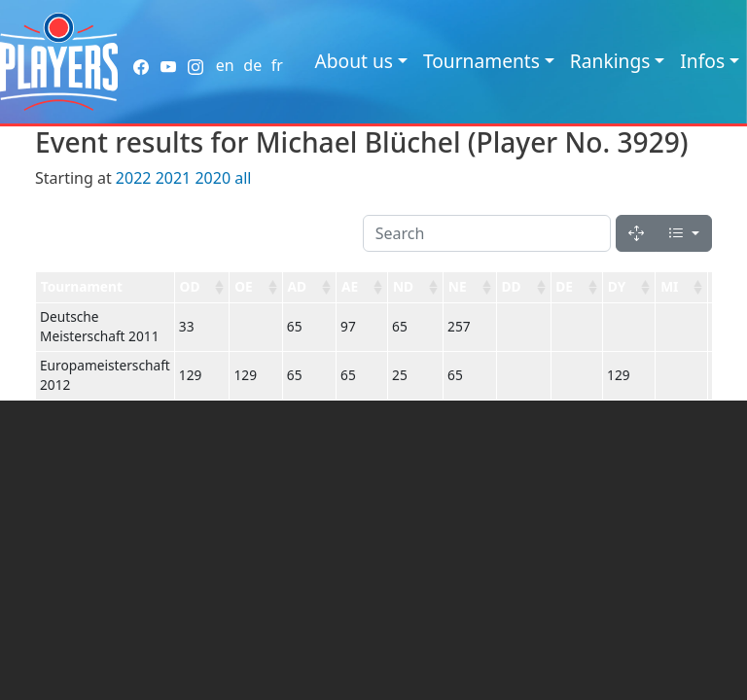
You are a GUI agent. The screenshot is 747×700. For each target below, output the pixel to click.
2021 (174, 178)
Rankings (610, 61)
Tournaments (481, 61)
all (243, 178)
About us (354, 61)
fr (277, 65)
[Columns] (684, 233)
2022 (134, 178)
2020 (213, 178)
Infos (702, 61)
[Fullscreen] (636, 233)
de (252, 65)
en (225, 65)
